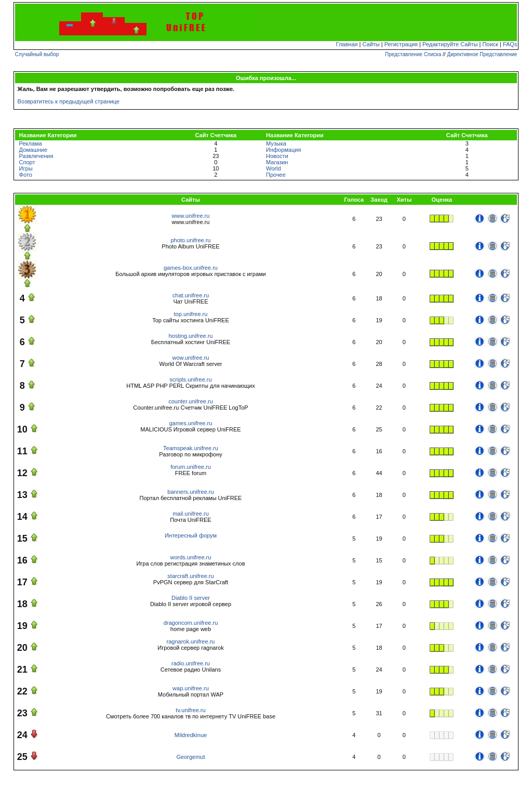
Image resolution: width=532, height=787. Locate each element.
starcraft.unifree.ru (190, 576)
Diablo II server (191, 598)
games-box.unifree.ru (191, 268)
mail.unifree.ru (191, 514)
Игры (26, 168)
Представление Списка (413, 54)
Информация (283, 150)
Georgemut (190, 757)
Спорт (27, 162)
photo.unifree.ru (190, 240)
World (274, 168)
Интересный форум (191, 535)
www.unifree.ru (191, 216)
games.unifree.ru (191, 423)
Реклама (31, 143)
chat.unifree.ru (191, 295)
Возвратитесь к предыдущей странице (69, 101)
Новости (277, 156)
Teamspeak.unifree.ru (191, 448)
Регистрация (401, 44)
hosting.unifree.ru (190, 336)
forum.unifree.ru (191, 467)
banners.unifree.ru (190, 492)
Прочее (276, 175)
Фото (26, 175)
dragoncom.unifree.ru (191, 623)
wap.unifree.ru (191, 688)
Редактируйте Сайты (450, 44)
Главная (347, 44)
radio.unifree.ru (191, 663)
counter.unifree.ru (191, 401)
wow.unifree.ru (191, 358)
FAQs (510, 44)
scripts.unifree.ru (190, 379)
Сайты (371, 44)
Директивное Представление (482, 54)
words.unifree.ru (191, 557)
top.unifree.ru (191, 314)
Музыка (276, 143)
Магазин (277, 162)
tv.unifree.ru (190, 710)
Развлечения (36, 156)
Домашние (34, 150)
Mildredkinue (191, 735)
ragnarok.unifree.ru (191, 641)
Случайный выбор (37, 54)
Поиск (490, 44)
